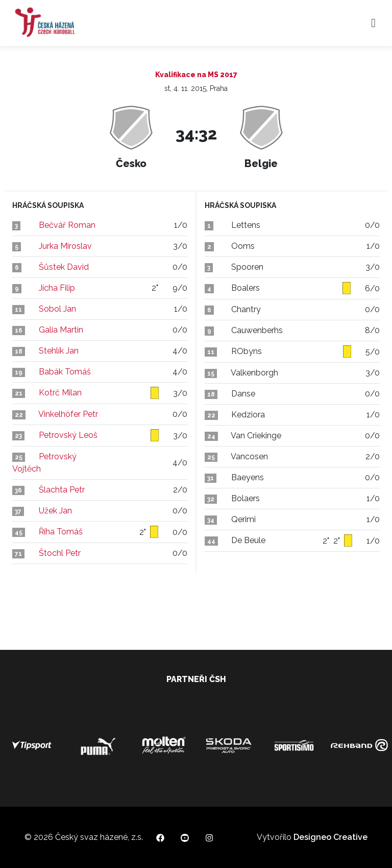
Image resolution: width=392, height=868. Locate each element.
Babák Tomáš (65, 372)
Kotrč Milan (60, 393)
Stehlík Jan (59, 351)
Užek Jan (55, 511)
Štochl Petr (60, 553)
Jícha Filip (57, 288)
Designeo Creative (330, 837)
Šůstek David (64, 267)
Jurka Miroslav (65, 246)
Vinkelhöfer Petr (68, 414)
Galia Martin (61, 330)
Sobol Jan (57, 309)
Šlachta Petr (62, 490)
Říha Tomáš (61, 532)
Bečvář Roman (67, 225)
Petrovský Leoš (68, 435)
